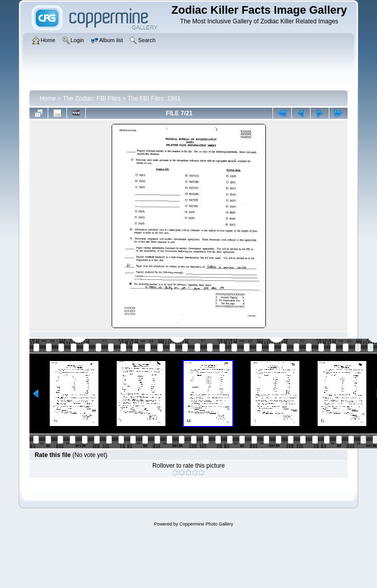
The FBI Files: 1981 (154, 99)
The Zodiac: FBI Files (92, 99)
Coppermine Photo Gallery (206, 524)
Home (48, 99)
